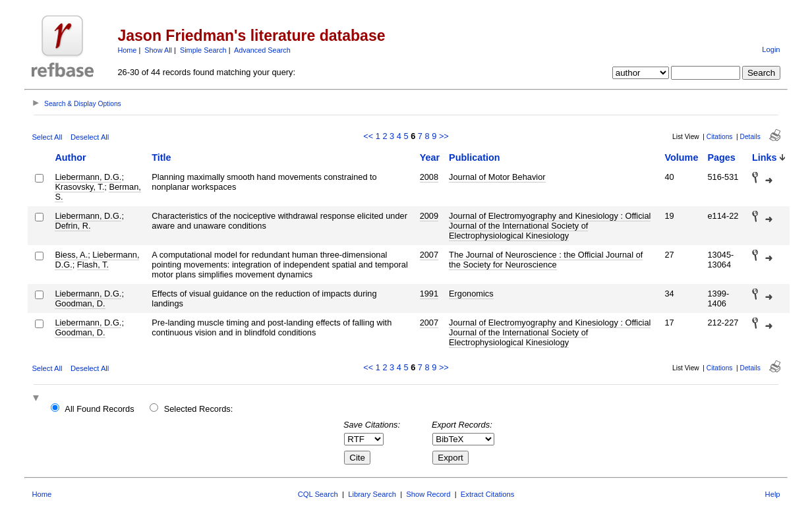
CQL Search (318, 494)
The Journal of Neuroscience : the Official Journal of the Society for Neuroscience (546, 260)
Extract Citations (487, 494)
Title (161, 157)
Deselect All (90, 137)
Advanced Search (262, 50)
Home (127, 50)
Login (771, 49)
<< (368, 136)
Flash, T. (93, 265)
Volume (682, 157)
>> (444, 136)
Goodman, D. (80, 303)
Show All (158, 50)
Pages (721, 157)
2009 (429, 216)
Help (773, 494)
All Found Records (99, 409)
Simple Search (203, 50)
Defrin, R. (72, 226)
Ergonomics (471, 294)
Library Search (372, 494)
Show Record (428, 494)
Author (70, 157)
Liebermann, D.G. (88, 177)
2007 (429, 255)
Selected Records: (199, 409)
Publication (475, 157)
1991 (429, 294)
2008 (429, 177)
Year (430, 157)
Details (750, 137)
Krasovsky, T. (79, 187)
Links (765, 157)
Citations (720, 137)
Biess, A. (71, 255)
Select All (47, 137)
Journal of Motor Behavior (497, 177)
